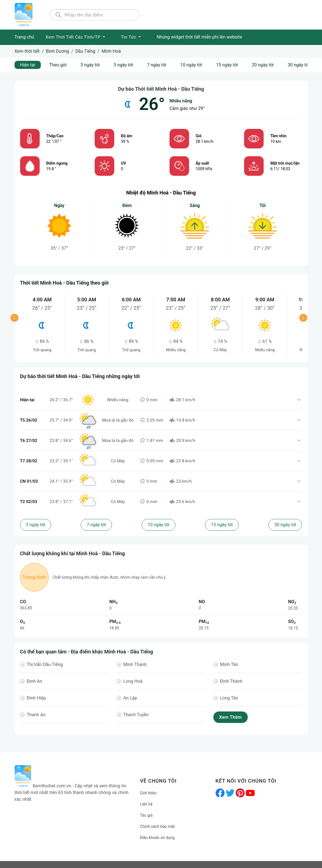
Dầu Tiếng (85, 51)
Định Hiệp (36, 698)
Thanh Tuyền (136, 715)
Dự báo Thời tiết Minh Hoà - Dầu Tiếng (161, 89)
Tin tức (129, 37)
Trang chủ (24, 37)
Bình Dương (57, 51)
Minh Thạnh (135, 664)
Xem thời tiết (27, 51)
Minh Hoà (111, 51)
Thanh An (36, 715)
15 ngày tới (227, 65)
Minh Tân (229, 664)
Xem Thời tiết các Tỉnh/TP (74, 37)
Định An (35, 681)
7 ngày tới (157, 65)
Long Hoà (133, 681)
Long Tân (229, 698)
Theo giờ (58, 65)
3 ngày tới (90, 65)
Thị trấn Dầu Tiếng (45, 664)
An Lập (130, 698)
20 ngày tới (263, 65)
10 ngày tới (191, 65)
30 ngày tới (299, 65)
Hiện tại (28, 65)
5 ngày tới (123, 65)
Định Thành (231, 681)
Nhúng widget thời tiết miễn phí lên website (199, 37)
